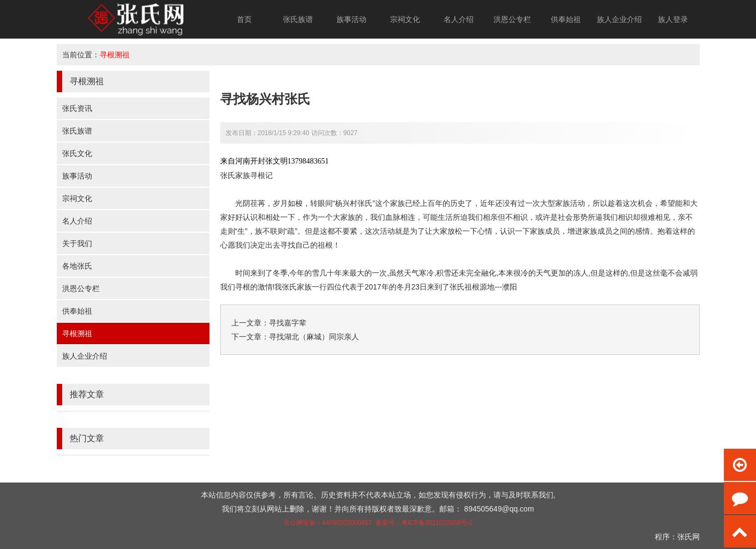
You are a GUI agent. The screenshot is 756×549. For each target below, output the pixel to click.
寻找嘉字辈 (288, 323)
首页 (244, 19)
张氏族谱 (298, 19)
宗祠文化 (405, 19)
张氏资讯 (77, 108)
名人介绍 (459, 19)
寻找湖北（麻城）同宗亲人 (314, 337)
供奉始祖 (566, 19)
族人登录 (673, 19)
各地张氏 (77, 266)
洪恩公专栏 (512, 19)
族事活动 (351, 19)
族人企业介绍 (619, 19)
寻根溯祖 (115, 55)
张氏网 (688, 537)
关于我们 (77, 243)
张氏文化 (77, 153)
